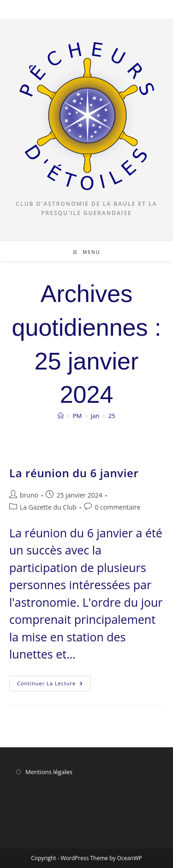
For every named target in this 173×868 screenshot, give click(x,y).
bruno (29, 495)
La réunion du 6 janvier (74, 473)
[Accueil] (61, 416)
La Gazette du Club (48, 507)
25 (112, 416)
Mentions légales (49, 772)
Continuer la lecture (54, 685)
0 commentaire (117, 507)
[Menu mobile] (87, 252)
